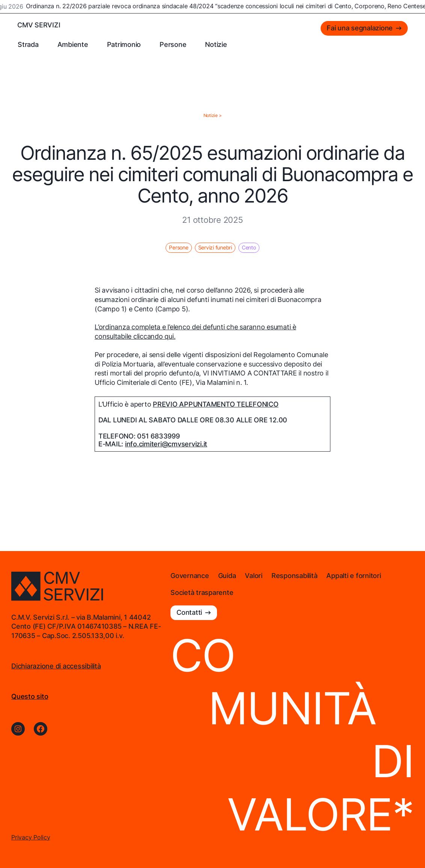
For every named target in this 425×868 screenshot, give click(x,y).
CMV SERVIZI (39, 25)
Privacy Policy (31, 837)
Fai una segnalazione (360, 28)
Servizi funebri (215, 247)
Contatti (189, 612)
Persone (179, 247)
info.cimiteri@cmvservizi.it (166, 444)
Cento (249, 247)
